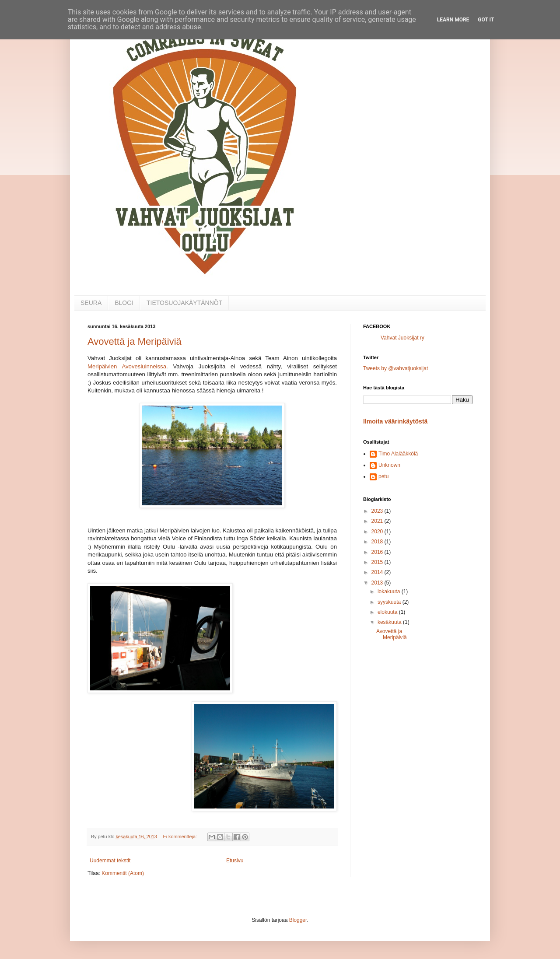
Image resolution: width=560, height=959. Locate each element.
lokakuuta (390, 591)
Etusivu (235, 861)
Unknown (389, 465)
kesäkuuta (390, 622)
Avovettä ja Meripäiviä (135, 341)
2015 (378, 562)
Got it (486, 20)
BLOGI (124, 303)
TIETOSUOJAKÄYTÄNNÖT (184, 303)
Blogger (298, 920)
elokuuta (388, 612)
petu (383, 476)
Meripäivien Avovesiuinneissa (127, 366)
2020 (378, 532)
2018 (378, 542)
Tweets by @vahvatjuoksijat (395, 368)
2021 (378, 521)
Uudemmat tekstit (110, 861)
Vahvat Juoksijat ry (402, 338)
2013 (378, 583)
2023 (378, 511)
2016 (378, 552)
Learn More (453, 20)
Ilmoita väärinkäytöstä (395, 421)
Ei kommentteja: (180, 836)
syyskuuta (390, 602)
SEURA (91, 303)
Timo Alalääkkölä (398, 454)
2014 (378, 572)
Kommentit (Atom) (123, 873)
